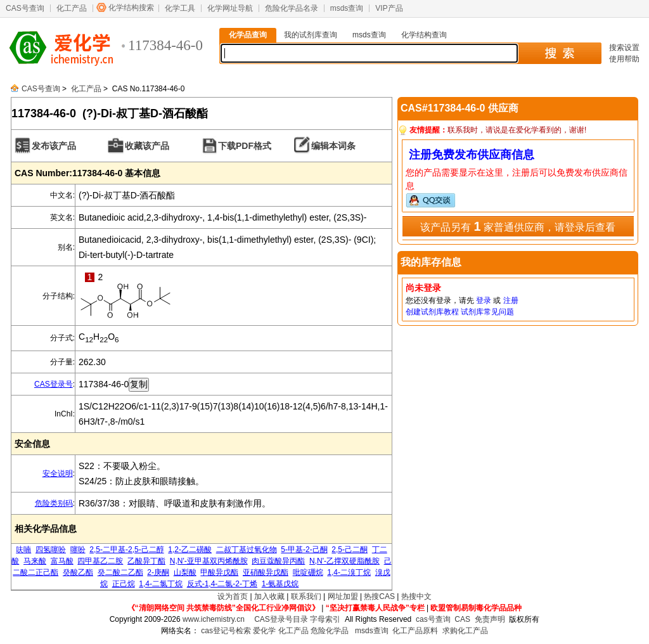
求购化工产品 (465, 631)
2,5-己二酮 (350, 550)
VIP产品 (389, 8)
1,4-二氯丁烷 (161, 584)
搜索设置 (624, 48)
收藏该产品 (147, 146)
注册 (511, 300)
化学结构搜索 (131, 8)
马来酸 (35, 561)
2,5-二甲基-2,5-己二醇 (126, 550)
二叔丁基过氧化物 (247, 550)
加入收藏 (269, 596)
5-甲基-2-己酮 (304, 550)
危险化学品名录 (292, 8)
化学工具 (180, 8)
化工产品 (72, 8)
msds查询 (347, 8)
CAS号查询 (25, 8)
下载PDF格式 (245, 146)
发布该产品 (54, 146)
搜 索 (559, 53)
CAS (462, 619)
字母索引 (325, 619)
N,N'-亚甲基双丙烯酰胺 (209, 561)
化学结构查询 (424, 35)
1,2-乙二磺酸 (190, 550)
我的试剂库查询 (311, 35)
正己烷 (124, 584)
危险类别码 (54, 503)
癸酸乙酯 (78, 572)
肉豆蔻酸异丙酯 (278, 561)
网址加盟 (343, 596)
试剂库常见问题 (487, 312)
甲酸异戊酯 (219, 572)
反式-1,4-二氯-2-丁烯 (222, 584)
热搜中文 (416, 596)
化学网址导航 (230, 8)
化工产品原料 (415, 631)
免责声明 (490, 619)
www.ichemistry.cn (214, 619)
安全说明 (58, 473)
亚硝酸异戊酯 (266, 572)
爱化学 (264, 631)
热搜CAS (379, 596)
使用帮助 (624, 59)
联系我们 (306, 596)
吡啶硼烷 (308, 572)
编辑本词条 (333, 146)
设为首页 (233, 596)
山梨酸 (185, 572)
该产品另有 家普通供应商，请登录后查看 (518, 226)
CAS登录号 (54, 384)
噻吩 (78, 550)
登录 (484, 300)
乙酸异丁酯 (146, 561)
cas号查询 (433, 619)
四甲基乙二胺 (100, 561)
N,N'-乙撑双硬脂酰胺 (344, 561)
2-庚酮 (158, 572)
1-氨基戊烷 (280, 584)
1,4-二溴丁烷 (349, 572)
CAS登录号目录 (281, 619)
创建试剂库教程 (432, 312)
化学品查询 (248, 35)
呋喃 (23, 550)
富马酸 (62, 561)
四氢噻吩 (51, 550)
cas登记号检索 (226, 631)
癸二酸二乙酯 (120, 572)
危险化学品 (330, 631)
